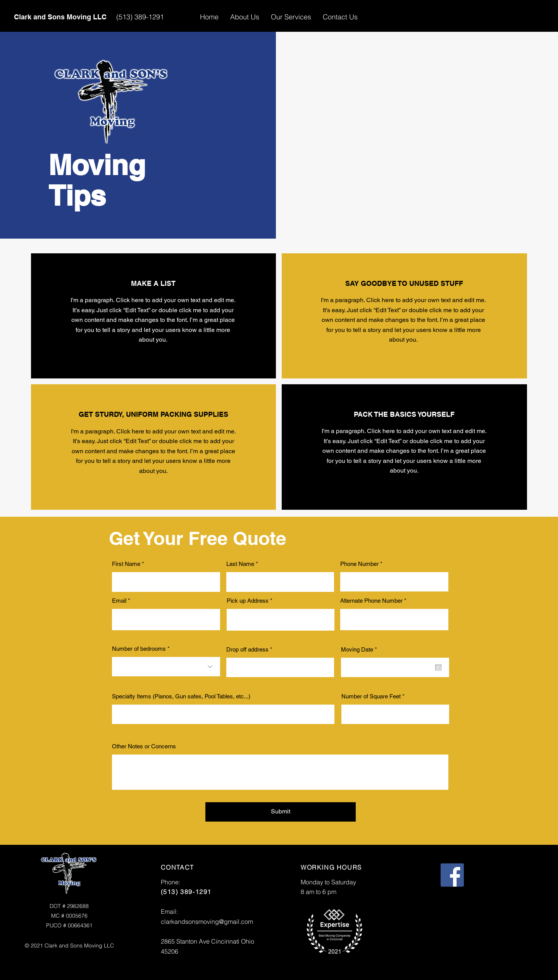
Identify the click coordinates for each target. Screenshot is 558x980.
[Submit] (281, 812)
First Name (126, 564)
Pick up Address (248, 601)
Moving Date (360, 649)
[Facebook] (452, 875)
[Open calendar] (438, 667)
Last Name (240, 564)
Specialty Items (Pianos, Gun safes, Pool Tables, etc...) (181, 696)
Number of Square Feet (371, 696)
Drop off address (247, 649)
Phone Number (359, 564)
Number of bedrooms (139, 649)
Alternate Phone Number (371, 601)
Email (119, 601)
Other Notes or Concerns (144, 746)
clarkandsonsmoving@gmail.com (207, 922)
